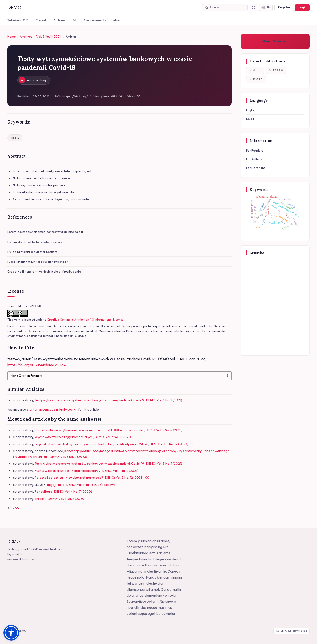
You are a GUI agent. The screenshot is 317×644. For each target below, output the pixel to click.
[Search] (227, 7)
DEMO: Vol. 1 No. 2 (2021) (120, 471)
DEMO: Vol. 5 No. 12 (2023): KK (172, 444)
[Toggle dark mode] (253, 8)
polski (250, 119)
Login (302, 7)
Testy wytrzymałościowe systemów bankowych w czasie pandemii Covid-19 (90, 400)
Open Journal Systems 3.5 (292, 631)
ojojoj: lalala (56, 485)
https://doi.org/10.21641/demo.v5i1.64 (92, 97)
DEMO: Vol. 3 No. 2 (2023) (68, 457)
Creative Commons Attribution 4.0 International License (85, 320)
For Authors (254, 159)
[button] (11, 633)
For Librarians (256, 168)
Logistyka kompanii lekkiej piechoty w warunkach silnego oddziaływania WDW (92, 444)
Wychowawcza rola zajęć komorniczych (64, 437)
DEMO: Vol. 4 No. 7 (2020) (73, 492)
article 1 (40, 499)
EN (266, 8)
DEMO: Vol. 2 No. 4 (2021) (164, 430)
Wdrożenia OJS (18, 20)
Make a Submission (275, 41)
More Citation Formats (26, 376)
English (251, 110)
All (74, 20)
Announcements (95, 20)
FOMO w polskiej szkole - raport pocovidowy (68, 471)
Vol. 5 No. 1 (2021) (49, 37)
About (117, 20)
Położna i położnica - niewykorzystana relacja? (69, 478)
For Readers (255, 150)
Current (41, 20)
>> (17, 508)
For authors (44, 492)
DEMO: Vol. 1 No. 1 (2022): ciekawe (91, 485)
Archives (59, 20)
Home (12, 37)
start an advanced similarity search (52, 409)
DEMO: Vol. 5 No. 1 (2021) (164, 400)
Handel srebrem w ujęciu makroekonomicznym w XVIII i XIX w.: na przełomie (89, 430)
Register (284, 7)
